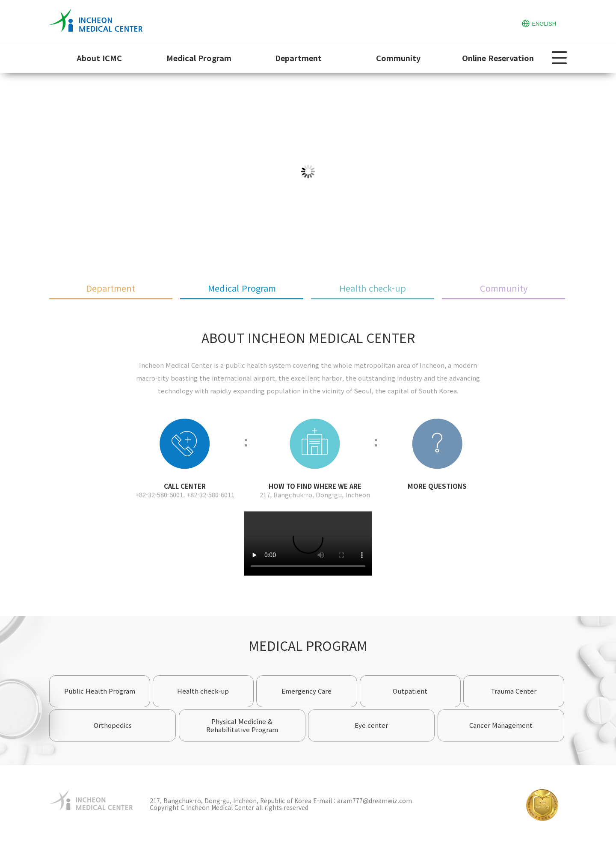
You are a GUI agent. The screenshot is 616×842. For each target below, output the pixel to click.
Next (606, 171)
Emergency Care (307, 691)
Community (398, 58)
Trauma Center (514, 691)
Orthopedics (113, 725)
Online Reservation (498, 58)
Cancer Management (501, 725)
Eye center (371, 725)
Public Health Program (100, 691)
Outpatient (410, 691)
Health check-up (373, 288)
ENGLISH (539, 23)
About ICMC (99, 58)
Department (298, 58)
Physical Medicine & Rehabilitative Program (242, 725)
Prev (10, 171)
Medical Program (199, 58)
